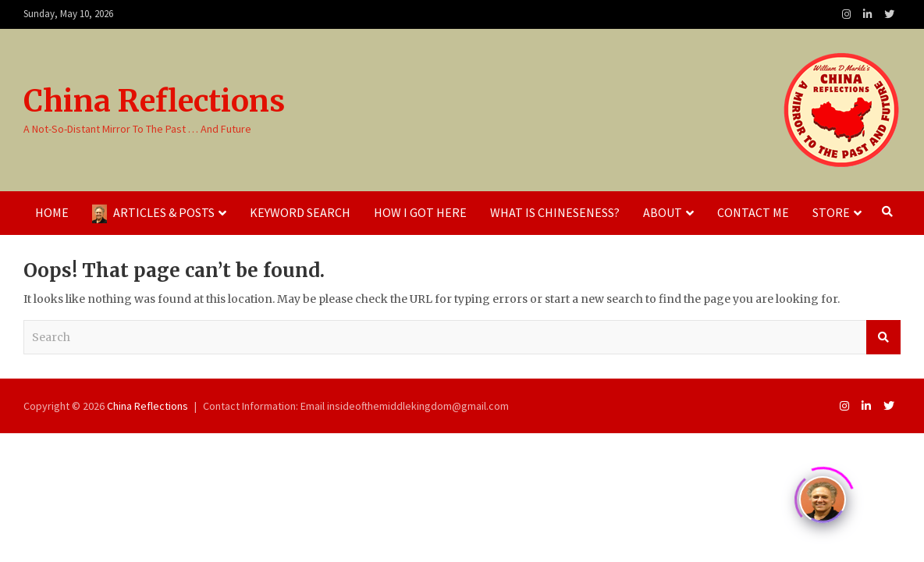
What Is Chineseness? (555, 212)
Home (52, 212)
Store (831, 212)
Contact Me (753, 212)
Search (883, 337)
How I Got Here (420, 212)
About (663, 212)
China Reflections (154, 101)
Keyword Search (300, 212)
